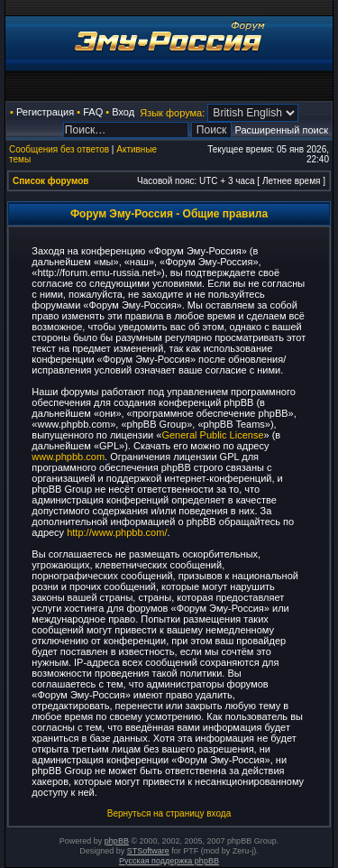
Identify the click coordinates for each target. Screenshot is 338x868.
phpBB (117, 841)
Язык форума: (172, 113)
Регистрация (45, 112)
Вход (123, 112)
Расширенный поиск (281, 130)
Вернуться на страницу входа (169, 813)
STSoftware (148, 851)
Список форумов (51, 181)
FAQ (93, 112)
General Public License (212, 435)
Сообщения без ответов (59, 149)
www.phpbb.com (68, 457)
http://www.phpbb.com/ (117, 532)
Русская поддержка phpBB (169, 861)
